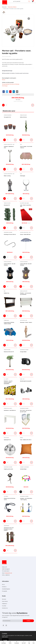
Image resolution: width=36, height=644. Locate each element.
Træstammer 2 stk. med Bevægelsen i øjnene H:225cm (9, 529)
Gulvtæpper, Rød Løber (24, 203)
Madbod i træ (7, 293)
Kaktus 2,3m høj (23, 117)
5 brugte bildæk (23, 352)
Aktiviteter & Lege (24, 320)
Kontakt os (4, 587)
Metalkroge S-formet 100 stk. (10, 234)
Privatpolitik (4, 591)
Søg (29, 642)
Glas (21, 174)
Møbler (21, 438)
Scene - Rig (22, 379)
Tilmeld (28, 621)
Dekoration (4, 7)
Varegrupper (17, 642)
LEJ (3, 105)
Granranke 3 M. (7, 205)
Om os (3, 585)
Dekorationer (6, 526)
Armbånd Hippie (23, 469)
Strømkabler (6, 320)
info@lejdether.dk (8, 573)
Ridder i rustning (7, 176)
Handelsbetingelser (6, 589)
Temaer (10, 642)
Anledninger (4, 642)
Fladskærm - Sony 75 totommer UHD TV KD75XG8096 (8, 382)
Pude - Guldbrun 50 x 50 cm (26, 440)
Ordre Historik (5, 601)
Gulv (21, 144)
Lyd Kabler (6, 496)
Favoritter (4, 606)
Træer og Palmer (23, 115)
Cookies (4, 634)
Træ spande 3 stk (7, 117)
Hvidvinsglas (23, 176)
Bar (5, 291)
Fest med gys (5, 86)
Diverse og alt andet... (8, 408)
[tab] (4, 12)
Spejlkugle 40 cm (7, 440)
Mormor (4, 80)
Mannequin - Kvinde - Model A (26, 322)
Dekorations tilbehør (12, 7)
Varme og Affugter (24, 291)
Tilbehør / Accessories (24, 467)
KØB (21, 228)
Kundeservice (5, 608)
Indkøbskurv (5, 604)
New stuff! (24, 642)
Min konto (4, 599)
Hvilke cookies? (5, 637)
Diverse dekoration (8, 115)
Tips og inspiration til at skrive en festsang (11, 84)
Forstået (5, 640)
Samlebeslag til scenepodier (26, 381)
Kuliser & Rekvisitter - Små (9, 144)
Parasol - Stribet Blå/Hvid (25, 234)
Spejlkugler (6, 438)
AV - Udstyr (6, 379)
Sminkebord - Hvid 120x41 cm (10, 410)
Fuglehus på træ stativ (8, 469)
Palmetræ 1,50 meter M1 (9, 352)
